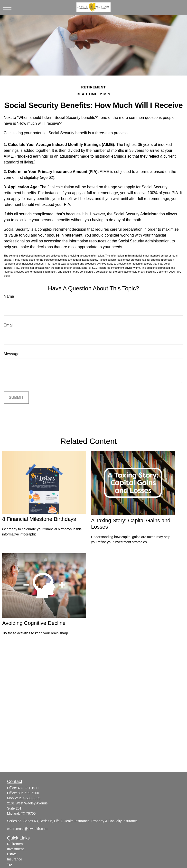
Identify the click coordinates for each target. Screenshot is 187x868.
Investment (15, 849)
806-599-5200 (28, 793)
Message (12, 354)
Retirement (15, 844)
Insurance (14, 859)
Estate (12, 854)
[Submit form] (16, 398)
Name (9, 296)
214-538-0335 (30, 798)
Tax (10, 864)
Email (9, 325)
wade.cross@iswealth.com (27, 829)
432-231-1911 (28, 788)
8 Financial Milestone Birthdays (39, 519)
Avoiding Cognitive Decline (34, 623)
